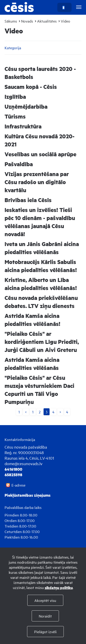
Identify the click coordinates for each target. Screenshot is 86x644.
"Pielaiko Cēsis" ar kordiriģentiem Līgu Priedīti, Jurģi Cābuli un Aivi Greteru (42, 342)
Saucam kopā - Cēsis (31, 87)
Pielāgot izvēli (45, 632)
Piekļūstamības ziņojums (28, 495)
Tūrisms (15, 116)
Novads (27, 21)
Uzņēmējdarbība (26, 106)
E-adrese (18, 485)
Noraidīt (45, 616)
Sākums (11, 21)
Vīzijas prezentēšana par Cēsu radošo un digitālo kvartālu (37, 182)
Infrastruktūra (23, 126)
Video (65, 21)
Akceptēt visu (45, 600)
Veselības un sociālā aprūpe (40, 154)
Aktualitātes (47, 21)
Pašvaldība (19, 164)
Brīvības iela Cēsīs (28, 200)
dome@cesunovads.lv (24, 463)
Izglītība (15, 97)
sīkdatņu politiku (59, 587)
